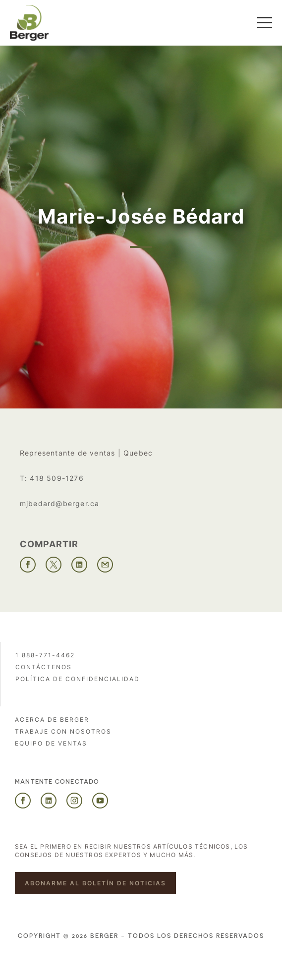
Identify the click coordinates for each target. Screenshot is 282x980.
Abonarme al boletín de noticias (95, 883)
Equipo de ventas (51, 743)
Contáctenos (44, 667)
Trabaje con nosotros (63, 731)
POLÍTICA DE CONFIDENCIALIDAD (78, 679)
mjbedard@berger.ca (60, 503)
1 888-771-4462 (45, 655)
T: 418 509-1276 (52, 478)
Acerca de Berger (52, 720)
